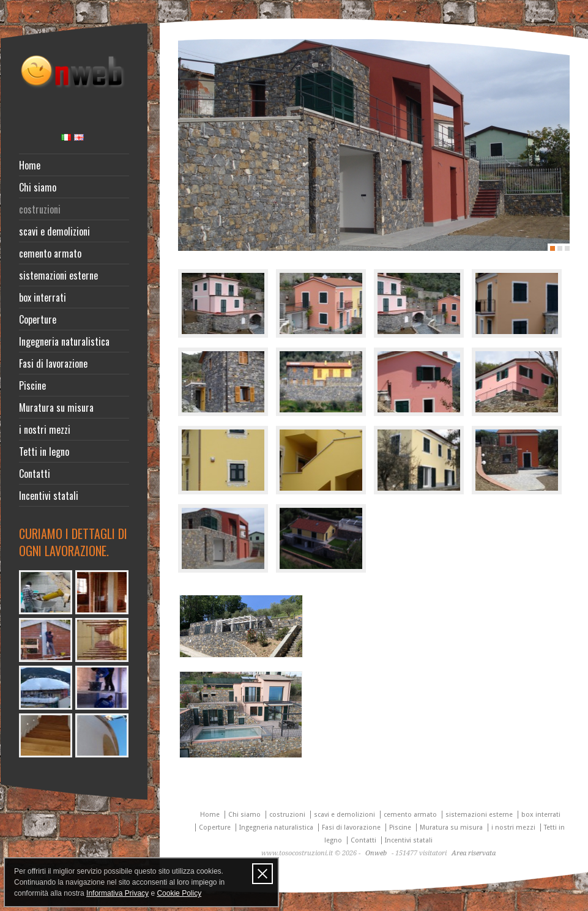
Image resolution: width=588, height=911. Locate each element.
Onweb (376, 853)
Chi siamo (38, 187)
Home (30, 165)
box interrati (43, 297)
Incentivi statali (49, 496)
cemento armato (50, 253)
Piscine (32, 385)
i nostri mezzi (45, 429)
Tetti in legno (44, 452)
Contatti (35, 474)
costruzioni (40, 209)
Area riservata (474, 853)
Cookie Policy (179, 893)
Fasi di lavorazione (53, 363)
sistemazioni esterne (58, 275)
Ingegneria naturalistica (64, 341)
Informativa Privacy (117, 893)
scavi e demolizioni (54, 231)
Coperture (38, 319)
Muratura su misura (56, 407)
